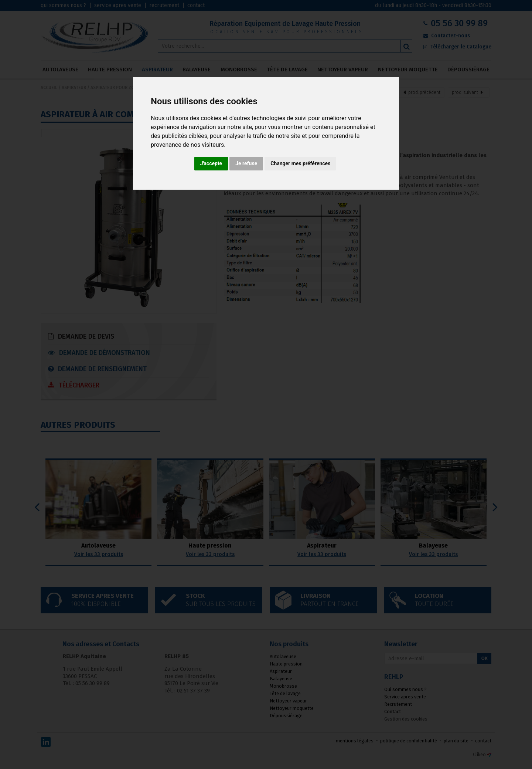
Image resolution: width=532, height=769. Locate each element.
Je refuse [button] (246, 163)
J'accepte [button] (211, 163)
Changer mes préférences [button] (300, 163)
